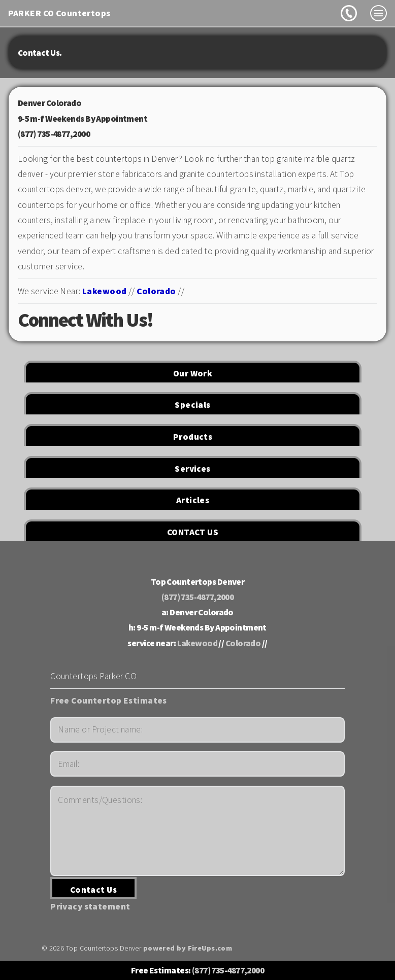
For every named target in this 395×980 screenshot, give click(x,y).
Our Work (193, 373)
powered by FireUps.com (188, 948)
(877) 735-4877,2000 (54, 134)
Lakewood (104, 291)
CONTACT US (193, 532)
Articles (193, 500)
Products (193, 437)
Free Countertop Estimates (109, 701)
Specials (192, 405)
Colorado (156, 291)
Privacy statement (90, 906)
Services (192, 469)
